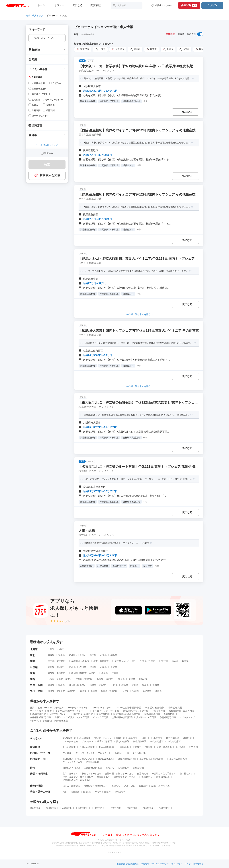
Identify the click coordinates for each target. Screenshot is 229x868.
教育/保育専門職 (168, 717)
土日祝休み (68, 759)
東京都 (135, 49)
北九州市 (61, 691)
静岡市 (83, 673)
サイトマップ (177, 864)
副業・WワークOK (160, 786)
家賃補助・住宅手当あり (164, 774)
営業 (32, 708)
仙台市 (81, 655)
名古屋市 (118, 49)
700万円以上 (117, 808)
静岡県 (75, 673)
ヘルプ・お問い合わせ (194, 864)
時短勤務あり (93, 762)
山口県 (114, 685)
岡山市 (81, 685)
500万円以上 (85, 808)
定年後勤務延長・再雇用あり (77, 780)
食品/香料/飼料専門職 (40, 717)
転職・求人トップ (34, 16)
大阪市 (100, 49)
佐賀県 (83, 691)
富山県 (72, 667)
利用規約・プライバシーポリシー (155, 864)
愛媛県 (145, 685)
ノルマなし (130, 786)
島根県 (62, 685)
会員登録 (189, 5)
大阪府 (51, 679)
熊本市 (113, 691)
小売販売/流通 (175, 708)
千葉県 (143, 661)
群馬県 (185, 661)
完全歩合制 (138, 768)
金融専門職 (169, 714)
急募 (65, 792)
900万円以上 (149, 808)
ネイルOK (180, 747)
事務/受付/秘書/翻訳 (155, 708)
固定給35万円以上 (93, 768)
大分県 (125, 691)
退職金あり (147, 777)
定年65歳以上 (163, 777)
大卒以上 (145, 738)
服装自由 (137, 747)
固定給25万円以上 (71, 768)
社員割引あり (103, 777)
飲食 (50, 711)
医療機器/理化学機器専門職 (127, 714)
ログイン (212, 5)
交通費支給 (143, 774)
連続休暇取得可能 (127, 759)
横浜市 (152, 49)
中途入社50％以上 (107, 747)
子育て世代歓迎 (105, 742)
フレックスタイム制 (72, 762)
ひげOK (149, 747)
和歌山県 (143, 679)
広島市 (102, 685)
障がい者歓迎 (123, 742)
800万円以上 (133, 808)
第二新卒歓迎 (173, 738)
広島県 (93, 685)
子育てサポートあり (91, 774)
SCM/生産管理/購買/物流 (129, 708)
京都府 (79, 679)
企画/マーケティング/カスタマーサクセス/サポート (63, 708)
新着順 (181, 34)
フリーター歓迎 (70, 742)
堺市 (68, 679)
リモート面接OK (103, 792)
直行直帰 (143, 786)
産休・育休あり (70, 774)
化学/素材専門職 (38, 714)
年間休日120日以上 (105, 759)
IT (88, 711)
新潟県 (51, 667)
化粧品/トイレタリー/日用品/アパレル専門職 (71, 714)
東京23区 (83, 49)
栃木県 (175, 661)
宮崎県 (136, 691)
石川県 (83, 667)
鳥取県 (51, 685)
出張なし (116, 786)
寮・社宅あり (186, 774)
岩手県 (62, 655)
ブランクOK (88, 742)
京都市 (88, 679)
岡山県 (72, 685)
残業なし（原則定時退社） (152, 759)
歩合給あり (124, 768)
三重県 (115, 673)
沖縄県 (158, 691)
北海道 (51, 649)
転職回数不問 (140, 742)
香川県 (135, 685)
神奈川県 (202, 49)
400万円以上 (68, 808)
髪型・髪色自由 (164, 747)
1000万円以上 (166, 808)
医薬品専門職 (103, 714)
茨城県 (165, 661)
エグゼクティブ (187, 717)
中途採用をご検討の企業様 (128, 864)
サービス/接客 (37, 711)
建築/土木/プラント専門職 (136, 711)
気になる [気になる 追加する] (187, 112)
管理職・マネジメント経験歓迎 (109, 738)
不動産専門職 (159, 711)
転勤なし (119, 753)
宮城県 (72, 655)
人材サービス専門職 (146, 717)
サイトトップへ (114, 852)
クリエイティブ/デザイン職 (106, 711)
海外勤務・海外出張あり (96, 786)
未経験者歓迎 (69, 738)
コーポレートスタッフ (103, 708)
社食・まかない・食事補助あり (78, 777)
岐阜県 (105, 673)
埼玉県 (184, 49)
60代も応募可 (157, 742)
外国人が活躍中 (87, 747)
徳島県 (125, 685)
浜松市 (92, 673)
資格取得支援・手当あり (126, 777)
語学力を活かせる (71, 786)
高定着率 (124, 747)
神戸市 (109, 679)
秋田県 (93, 655)
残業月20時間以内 (178, 759)
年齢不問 (133, 738)
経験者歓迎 (85, 738)
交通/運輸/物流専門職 (122, 717)
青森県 (51, 655)
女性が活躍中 (69, 747)
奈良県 (121, 679)
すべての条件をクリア (47, 145)
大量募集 (75, 792)
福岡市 (71, 691)
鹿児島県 (147, 691)
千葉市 (152, 661)
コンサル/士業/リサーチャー (69, 711)
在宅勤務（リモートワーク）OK (78, 753)
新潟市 (60, 667)
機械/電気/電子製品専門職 (182, 711)
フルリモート (104, 753)
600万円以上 (101, 808)
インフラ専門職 (101, 717)
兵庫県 (100, 679)
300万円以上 (52, 808)
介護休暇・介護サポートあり (119, 774)
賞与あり (110, 768)
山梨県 (103, 667)
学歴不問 (158, 738)
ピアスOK (194, 747)
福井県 (93, 667)
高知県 (156, 685)
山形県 (103, 655)
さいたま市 (129, 661)
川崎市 (168, 49)
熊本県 (104, 691)
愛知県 (51, 673)
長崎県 (94, 691)
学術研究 (34, 721)
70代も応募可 (174, 742)
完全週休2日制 (84, 759)
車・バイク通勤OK (136, 753)
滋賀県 (132, 679)
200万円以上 (36, 808)
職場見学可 (120, 792)
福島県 (114, 655)
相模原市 (104, 661)
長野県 (114, 667)
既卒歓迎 (187, 738)
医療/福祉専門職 (152, 714)
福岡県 (51, 691)
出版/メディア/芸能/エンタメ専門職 (72, 717)
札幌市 (60, 649)
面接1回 (87, 792)
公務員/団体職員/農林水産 (55, 721)
